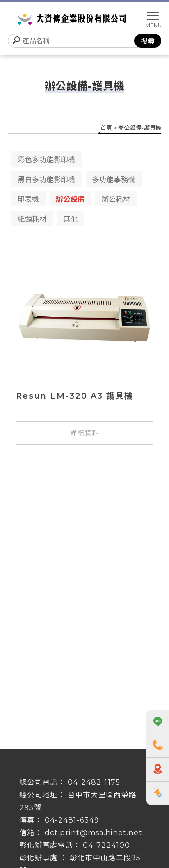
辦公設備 (70, 199)
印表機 (28, 199)
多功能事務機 (114, 180)
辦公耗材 (116, 199)
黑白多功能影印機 (46, 180)
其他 (70, 219)
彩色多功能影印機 (46, 160)
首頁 (106, 128)
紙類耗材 (32, 219)
